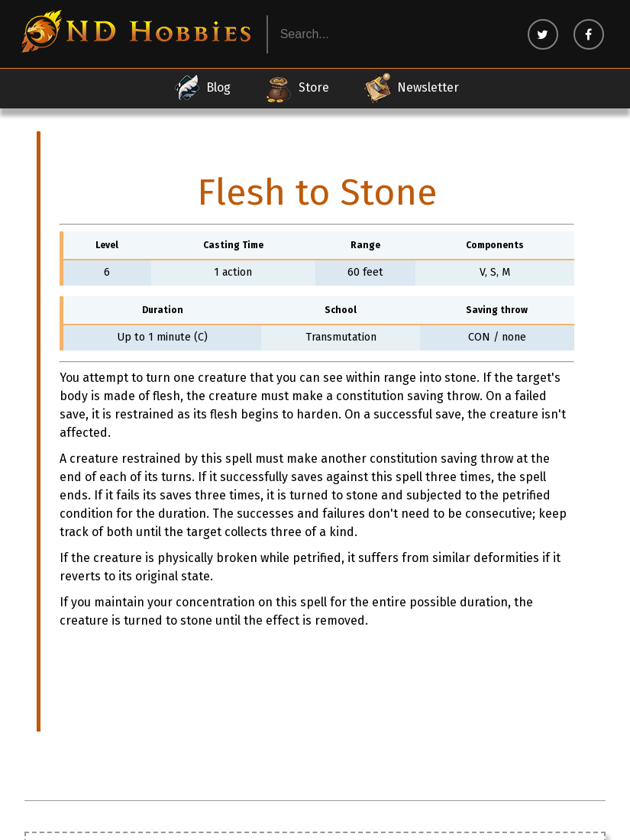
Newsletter (411, 88)
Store (297, 88)
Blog (201, 88)
